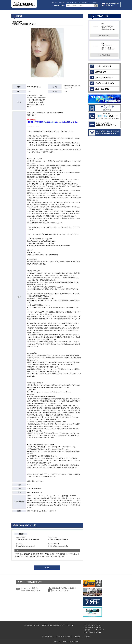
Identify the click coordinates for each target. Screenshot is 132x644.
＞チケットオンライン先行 (92, 625)
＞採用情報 (98, 632)
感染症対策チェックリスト (36, 481)
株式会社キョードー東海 (31, 625)
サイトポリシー (47, 636)
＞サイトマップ (99, 630)
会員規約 (87, 636)
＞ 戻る (47, 568)
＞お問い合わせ (88, 632)
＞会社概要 (87, 630)
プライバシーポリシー (63, 636)
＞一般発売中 (98, 628)
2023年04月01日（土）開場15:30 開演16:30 (42, 511)
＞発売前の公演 (88, 628)
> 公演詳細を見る (104, 36)
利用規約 (77, 636)
